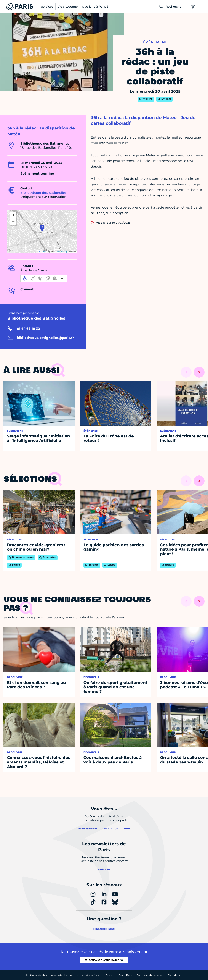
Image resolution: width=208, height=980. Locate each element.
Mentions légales (36, 975)
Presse (110, 975)
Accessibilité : (76, 975)
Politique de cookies (150, 975)
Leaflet (42, 252)
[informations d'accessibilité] (44, 278)
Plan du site (175, 975)
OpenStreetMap (62, 252)
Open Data (125, 975)
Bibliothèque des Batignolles (43, 193)
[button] (42, 228)
